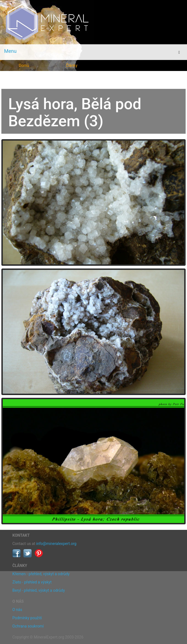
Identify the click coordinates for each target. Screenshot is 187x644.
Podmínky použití (27, 618)
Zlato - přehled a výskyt (32, 582)
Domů (24, 65)
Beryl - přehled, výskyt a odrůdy (39, 590)
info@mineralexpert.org (56, 544)
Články (72, 65)
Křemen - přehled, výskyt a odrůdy (41, 574)
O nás (17, 610)
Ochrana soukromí (28, 626)
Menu (10, 51)
